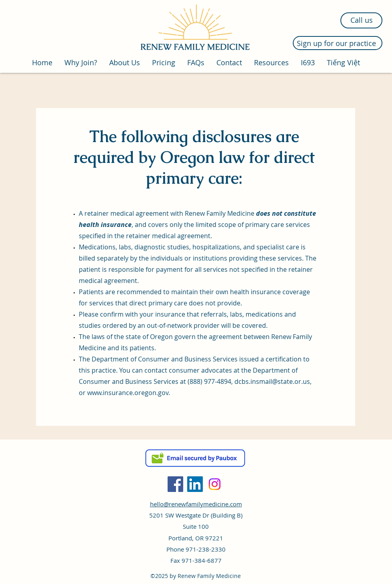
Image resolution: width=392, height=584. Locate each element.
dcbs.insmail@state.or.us (272, 381)
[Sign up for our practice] (338, 43)
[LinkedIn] (195, 484)
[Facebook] (175, 484)
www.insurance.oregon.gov (128, 393)
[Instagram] (215, 484)
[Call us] (361, 20)
